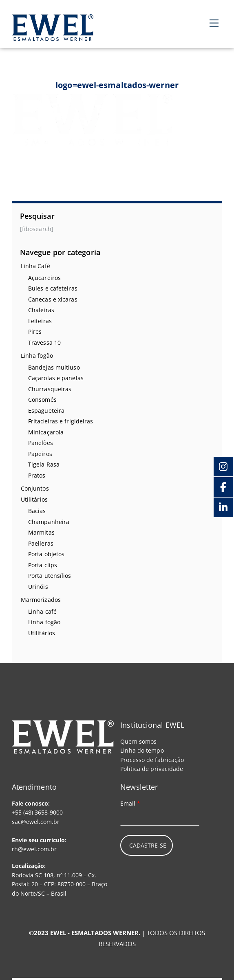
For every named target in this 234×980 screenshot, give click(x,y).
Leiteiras (40, 321)
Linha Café (35, 266)
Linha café (42, 611)
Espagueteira (46, 411)
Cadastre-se (148, 845)
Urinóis (38, 587)
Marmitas (41, 532)
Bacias (37, 511)
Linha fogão (37, 356)
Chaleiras (41, 310)
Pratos (37, 475)
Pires (35, 331)
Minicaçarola (46, 432)
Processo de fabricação (152, 760)
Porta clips (43, 565)
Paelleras (41, 543)
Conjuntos (35, 488)
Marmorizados (41, 600)
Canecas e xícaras (53, 299)
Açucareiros (44, 278)
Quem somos (138, 741)
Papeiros (40, 454)
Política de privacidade (152, 769)
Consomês (42, 400)
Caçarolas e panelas (56, 378)
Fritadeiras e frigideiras (61, 421)
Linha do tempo (142, 750)
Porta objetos (46, 554)
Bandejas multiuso (54, 367)
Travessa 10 (44, 342)
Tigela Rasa (44, 464)
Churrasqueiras (50, 389)
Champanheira (49, 522)
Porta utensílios (50, 576)
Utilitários (34, 499)
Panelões (41, 443)
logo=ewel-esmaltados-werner (117, 85)
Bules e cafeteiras (53, 288)
